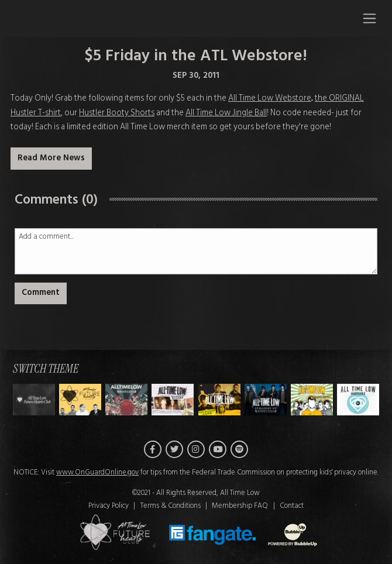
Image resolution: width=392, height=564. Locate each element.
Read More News (51, 158)
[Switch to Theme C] (173, 400)
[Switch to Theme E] (266, 400)
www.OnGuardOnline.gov (97, 473)
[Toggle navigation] (369, 18)
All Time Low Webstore (270, 99)
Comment (41, 293)
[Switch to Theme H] (34, 400)
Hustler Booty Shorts (117, 113)
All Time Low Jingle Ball (226, 113)
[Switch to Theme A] (80, 400)
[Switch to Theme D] (219, 400)
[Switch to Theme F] (312, 400)
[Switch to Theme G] (358, 400)
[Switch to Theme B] (126, 400)
